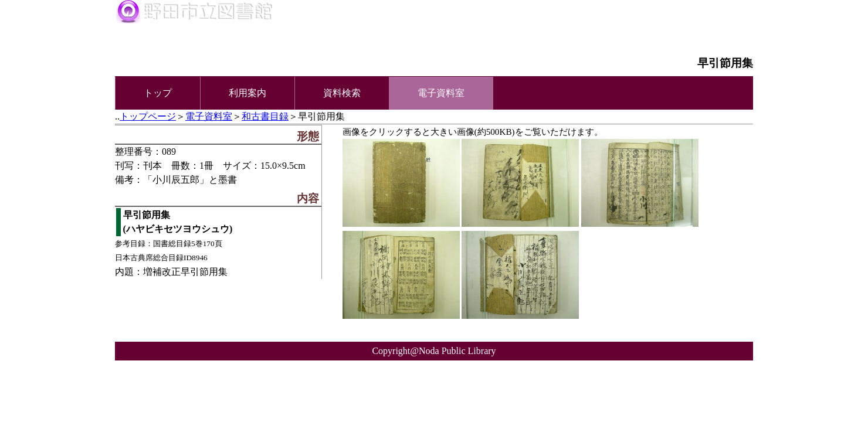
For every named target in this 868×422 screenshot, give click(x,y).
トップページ (148, 116)
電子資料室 (209, 116)
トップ (158, 93)
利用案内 (247, 93)
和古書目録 (265, 116)
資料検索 (342, 93)
